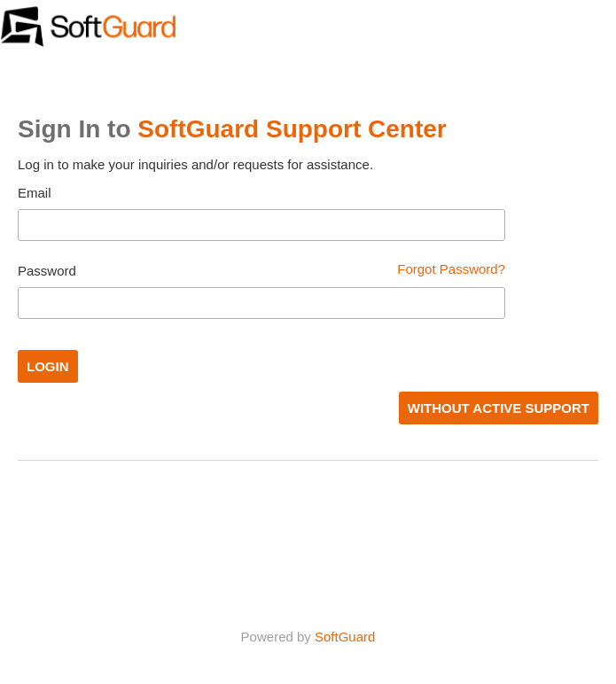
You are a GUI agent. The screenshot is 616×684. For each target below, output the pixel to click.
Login (48, 366)
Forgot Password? (451, 269)
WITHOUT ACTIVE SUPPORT (499, 408)
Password (47, 271)
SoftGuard (345, 637)
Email (35, 193)
